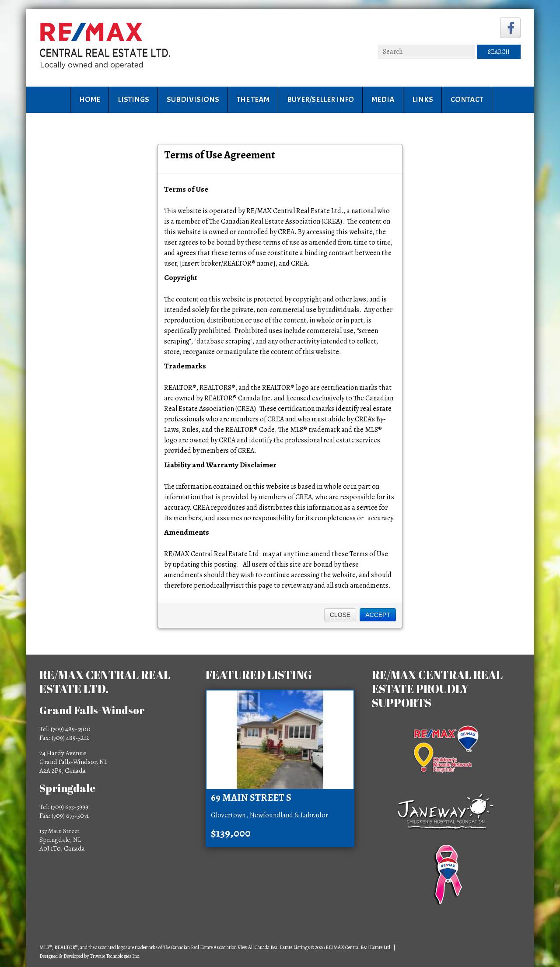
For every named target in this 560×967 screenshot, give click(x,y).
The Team (253, 100)
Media (383, 100)
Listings (133, 100)
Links (423, 100)
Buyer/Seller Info (320, 100)
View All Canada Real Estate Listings (274, 947)
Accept (378, 615)
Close (340, 615)
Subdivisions (193, 100)
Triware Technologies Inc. (115, 956)
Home (90, 100)
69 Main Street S (251, 798)
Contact (467, 100)
